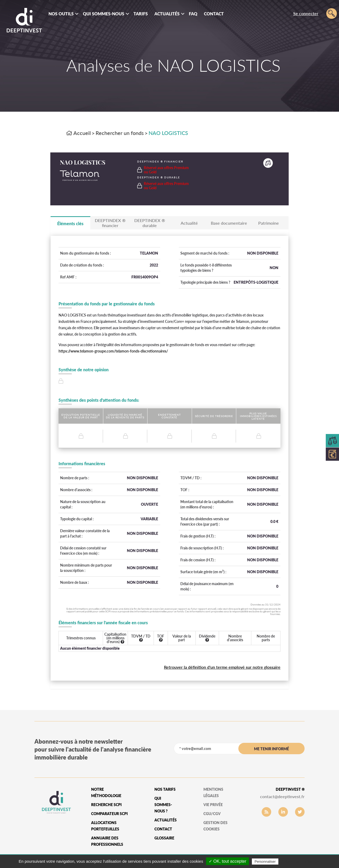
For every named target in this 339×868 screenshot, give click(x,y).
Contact (214, 14)
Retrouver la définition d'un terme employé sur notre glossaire (222, 667)
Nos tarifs (165, 789)
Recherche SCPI (106, 805)
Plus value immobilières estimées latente (258, 416)
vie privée (213, 805)
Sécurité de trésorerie (214, 416)
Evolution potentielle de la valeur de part (81, 416)
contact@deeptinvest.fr (282, 796)
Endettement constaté (169, 416)
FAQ (193, 14)
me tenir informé (271, 749)
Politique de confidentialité (303, 861)
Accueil (79, 133)
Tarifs (141, 14)
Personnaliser (265, 862)
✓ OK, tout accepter (228, 861)
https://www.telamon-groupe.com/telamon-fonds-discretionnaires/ (113, 351)
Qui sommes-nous (104, 14)
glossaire (164, 838)
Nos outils (61, 14)
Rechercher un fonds (120, 133)
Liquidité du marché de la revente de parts (125, 416)
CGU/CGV (212, 814)
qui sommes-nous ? (163, 805)
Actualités (167, 14)
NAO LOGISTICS (168, 133)
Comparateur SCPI (109, 814)
